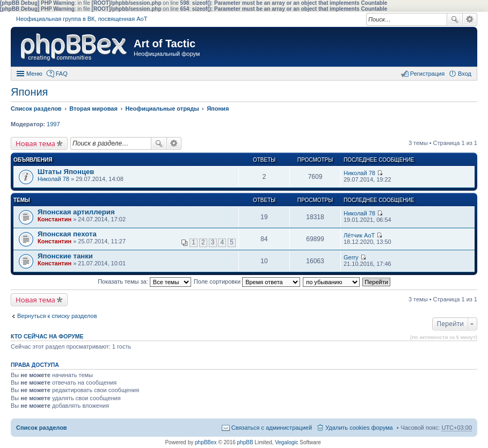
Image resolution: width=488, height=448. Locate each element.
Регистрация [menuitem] (427, 74)
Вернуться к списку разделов (57, 316)
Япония (29, 92)
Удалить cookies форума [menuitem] (359, 428)
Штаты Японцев (66, 172)
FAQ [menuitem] (62, 74)
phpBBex (206, 442)
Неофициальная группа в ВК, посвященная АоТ (82, 19)
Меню (34, 74)
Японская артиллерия (76, 212)
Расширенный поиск (470, 19)
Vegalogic (286, 442)
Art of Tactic (165, 44)
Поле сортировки (247, 281)
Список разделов (42, 428)
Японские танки (65, 256)
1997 (53, 124)
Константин (54, 219)
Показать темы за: (144, 281)
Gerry (351, 257)
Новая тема (35, 143)
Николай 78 (53, 179)
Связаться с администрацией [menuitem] (272, 428)
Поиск (455, 19)
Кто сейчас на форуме (47, 336)
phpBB (245, 442)
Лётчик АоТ (359, 235)
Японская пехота (67, 234)
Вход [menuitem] (465, 74)
